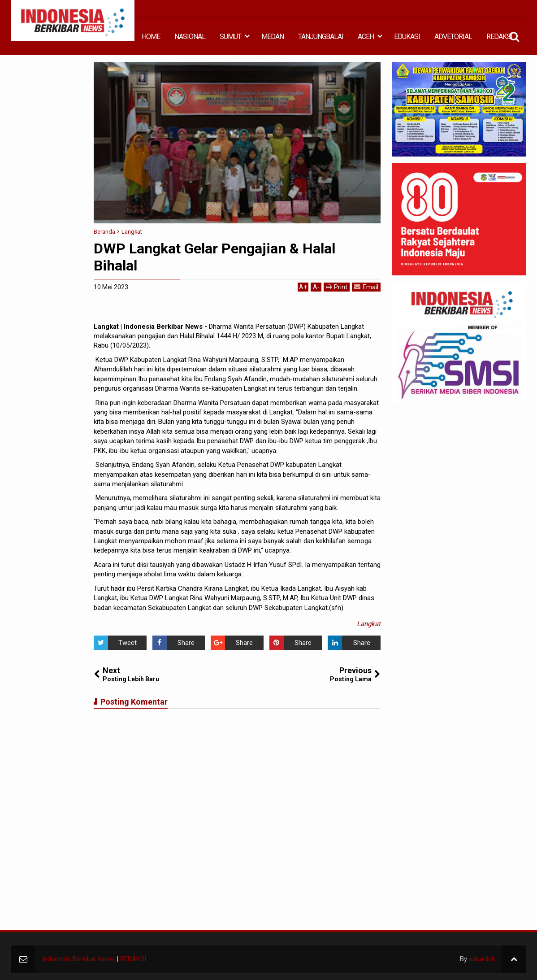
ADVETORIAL (453, 37)
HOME (151, 37)
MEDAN (273, 37)
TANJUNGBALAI (321, 37)
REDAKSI (499, 37)
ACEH (366, 37)
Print (337, 287)
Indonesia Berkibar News (78, 959)
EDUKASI (407, 37)
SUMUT (230, 37)
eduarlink (482, 959)
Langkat (369, 624)
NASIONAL (190, 37)
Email (366, 287)
